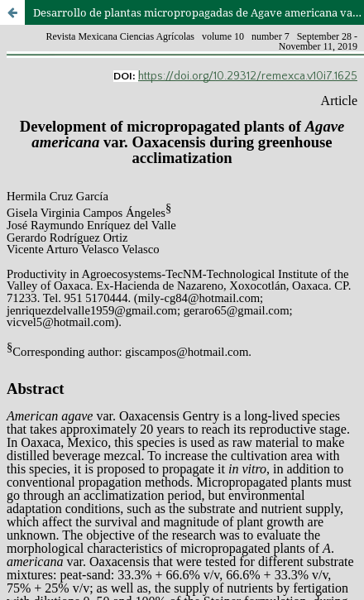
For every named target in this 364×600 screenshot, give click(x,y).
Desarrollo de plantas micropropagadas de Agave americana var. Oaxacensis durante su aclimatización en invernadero (199, 12)
